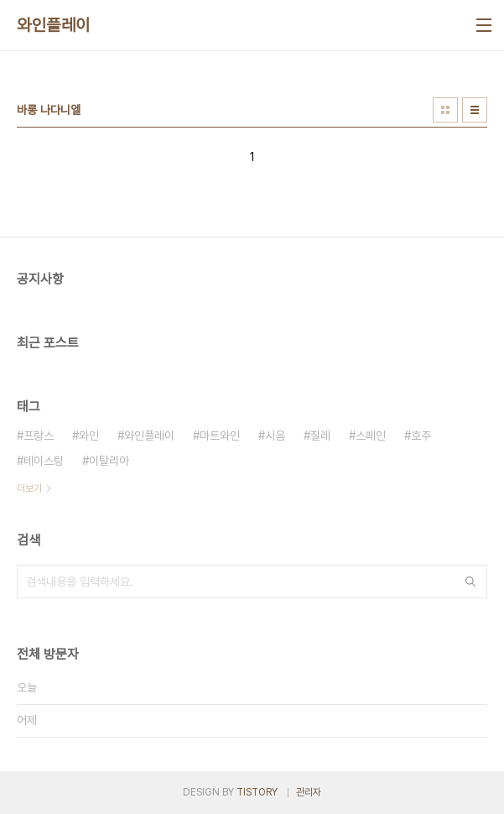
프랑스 (39, 436)
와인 (89, 436)
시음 (275, 436)
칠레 (320, 436)
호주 (421, 436)
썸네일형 (445, 110)
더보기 (29, 488)
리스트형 (475, 110)
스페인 (371, 436)
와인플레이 (54, 25)
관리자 (309, 792)
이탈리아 (109, 461)
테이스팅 (44, 461)
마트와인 (220, 436)
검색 (470, 582)
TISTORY (257, 792)
